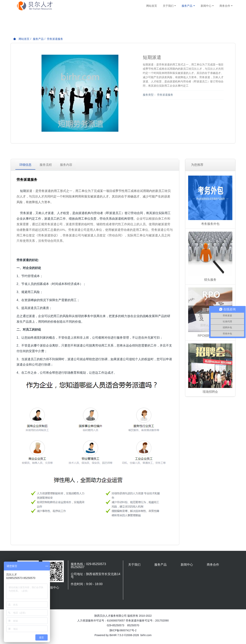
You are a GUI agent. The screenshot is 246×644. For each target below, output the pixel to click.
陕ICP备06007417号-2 (123, 630)
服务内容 (66, 165)
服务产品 (38, 39)
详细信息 (25, 165)
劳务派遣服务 (55, 39)
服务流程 (46, 165)
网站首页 (152, 6)
